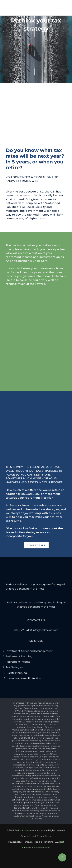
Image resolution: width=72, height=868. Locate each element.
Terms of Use (28, 836)
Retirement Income (18, 662)
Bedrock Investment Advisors (30, 830)
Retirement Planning (19, 656)
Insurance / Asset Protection (24, 678)
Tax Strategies (14, 667)
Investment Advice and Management (29, 651)
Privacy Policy (44, 836)
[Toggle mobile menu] (63, 7)
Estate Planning (17, 673)
